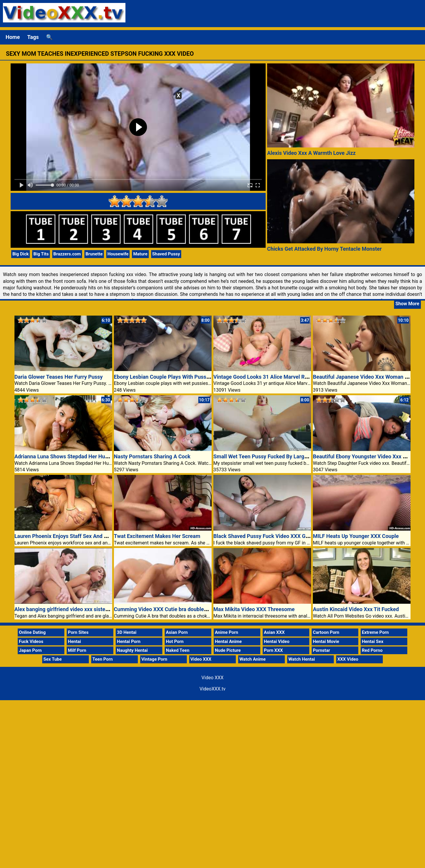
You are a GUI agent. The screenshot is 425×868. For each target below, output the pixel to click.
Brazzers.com (67, 254)
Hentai (74, 641)
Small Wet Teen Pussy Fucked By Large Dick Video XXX (279, 456)
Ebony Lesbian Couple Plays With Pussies (164, 377)
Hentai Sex (373, 641)
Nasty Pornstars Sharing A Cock (152, 456)
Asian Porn (177, 632)
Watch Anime (252, 659)
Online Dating (32, 632)
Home (13, 37)
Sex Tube (53, 659)
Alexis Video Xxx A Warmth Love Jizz (311, 153)
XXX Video (348, 659)
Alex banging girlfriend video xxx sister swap (68, 609)
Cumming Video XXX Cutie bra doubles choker (169, 609)
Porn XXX (273, 650)
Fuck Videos (31, 641)
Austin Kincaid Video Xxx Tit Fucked (356, 609)
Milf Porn (77, 650)
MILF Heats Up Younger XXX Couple (356, 536)
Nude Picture (228, 650)
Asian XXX (274, 632)
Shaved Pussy (166, 254)
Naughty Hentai (132, 650)
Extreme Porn (375, 632)
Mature (140, 254)
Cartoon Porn (326, 632)
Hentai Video (277, 641)
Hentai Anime (228, 641)
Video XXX (201, 659)
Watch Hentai (302, 659)
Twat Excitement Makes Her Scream (157, 536)
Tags (33, 37)
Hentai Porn (129, 641)
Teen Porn (103, 659)
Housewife (118, 254)
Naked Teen (178, 650)
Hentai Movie (326, 641)
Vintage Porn (154, 659)
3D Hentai (127, 632)
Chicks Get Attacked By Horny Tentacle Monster (324, 249)
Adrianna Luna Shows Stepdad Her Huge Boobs (71, 456)
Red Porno (372, 650)
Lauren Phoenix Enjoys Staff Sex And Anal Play (70, 536)
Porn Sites (78, 632)
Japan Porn (30, 650)
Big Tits (41, 254)
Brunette (94, 254)
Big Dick (21, 254)
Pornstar (321, 650)
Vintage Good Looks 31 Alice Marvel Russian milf (272, 377)
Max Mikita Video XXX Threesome (254, 609)
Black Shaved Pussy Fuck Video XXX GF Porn (267, 536)
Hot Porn (175, 641)
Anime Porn (227, 632)
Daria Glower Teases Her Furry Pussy (59, 377)
